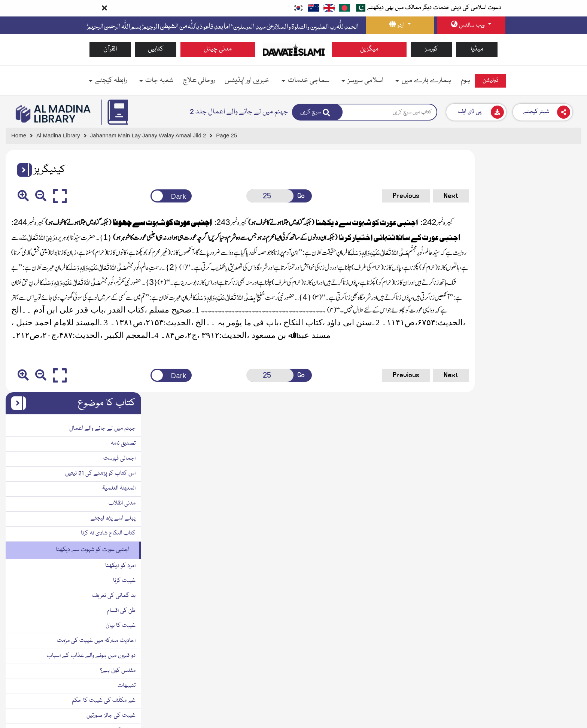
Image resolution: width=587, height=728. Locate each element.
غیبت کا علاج (560, 548)
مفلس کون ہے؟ (558, 428)
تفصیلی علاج (561, 563)
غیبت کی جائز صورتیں (551, 473)
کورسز (431, 49)
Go (276, 196)
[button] (22, 170)
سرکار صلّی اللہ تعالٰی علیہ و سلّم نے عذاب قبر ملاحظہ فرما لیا (517, 643)
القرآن (110, 49)
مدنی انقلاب (562, 261)
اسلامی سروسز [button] (366, 80)
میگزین (369, 49)
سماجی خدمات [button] (309, 80)
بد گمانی (566, 578)
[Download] (476, 112)
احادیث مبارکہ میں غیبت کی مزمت (536, 398)
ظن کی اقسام (562, 368)
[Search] (317, 112)
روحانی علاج (199, 80)
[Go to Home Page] (294, 49)
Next (411, 196)
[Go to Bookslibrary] (54, 114)
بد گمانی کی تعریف (554, 353)
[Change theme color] (155, 196)
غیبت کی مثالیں (557, 488)
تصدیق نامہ (563, 201)
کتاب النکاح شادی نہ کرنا (548, 291)
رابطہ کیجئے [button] (111, 80)
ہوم (466, 80)
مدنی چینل (218, 49)
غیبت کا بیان (561, 383)
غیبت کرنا (565, 338)
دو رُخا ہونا (565, 663)
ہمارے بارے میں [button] (426, 80)
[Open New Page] (247, 196)
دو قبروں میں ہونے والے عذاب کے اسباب (531, 413)
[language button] (400, 25)
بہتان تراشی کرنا (559, 678)
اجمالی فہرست (560, 216)
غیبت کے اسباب (557, 533)
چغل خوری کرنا (560, 623)
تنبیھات (567, 443)
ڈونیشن (490, 80)
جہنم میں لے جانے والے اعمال (543, 186)
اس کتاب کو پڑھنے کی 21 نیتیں (541, 231)
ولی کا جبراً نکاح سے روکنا (548, 693)
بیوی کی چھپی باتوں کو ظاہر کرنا (541, 708)
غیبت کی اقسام (558, 518)
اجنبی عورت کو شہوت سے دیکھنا (533, 307)
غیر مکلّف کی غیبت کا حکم (544, 458)
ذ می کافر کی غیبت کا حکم (545, 503)
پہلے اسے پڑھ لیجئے (553, 276)
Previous (366, 196)
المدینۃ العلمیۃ (559, 246)
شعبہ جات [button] (159, 80)
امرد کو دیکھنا (561, 323)
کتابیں (156, 49)
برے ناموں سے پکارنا (553, 593)
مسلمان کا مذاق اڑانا (553, 608)
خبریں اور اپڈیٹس (247, 80)
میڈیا (477, 49)
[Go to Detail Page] (152, 136)
